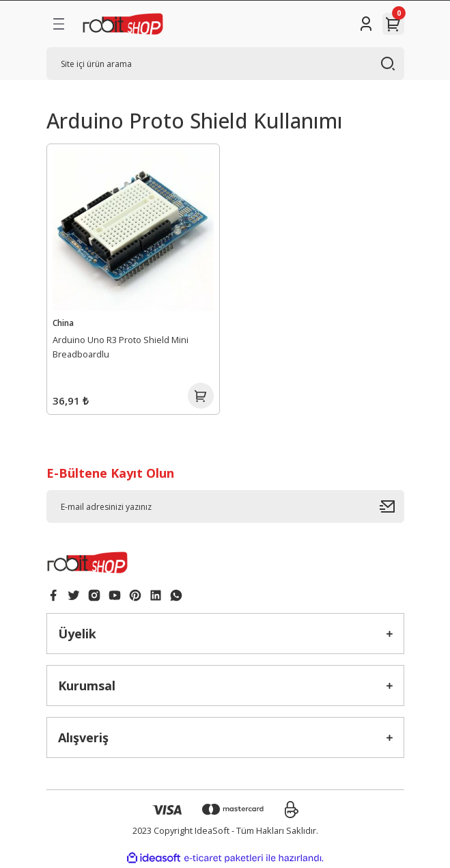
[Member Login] (366, 24)
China (63, 323)
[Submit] (392, 506)
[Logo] (123, 24)
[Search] (225, 64)
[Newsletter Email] (225, 506)
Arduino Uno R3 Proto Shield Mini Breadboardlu (121, 347)
